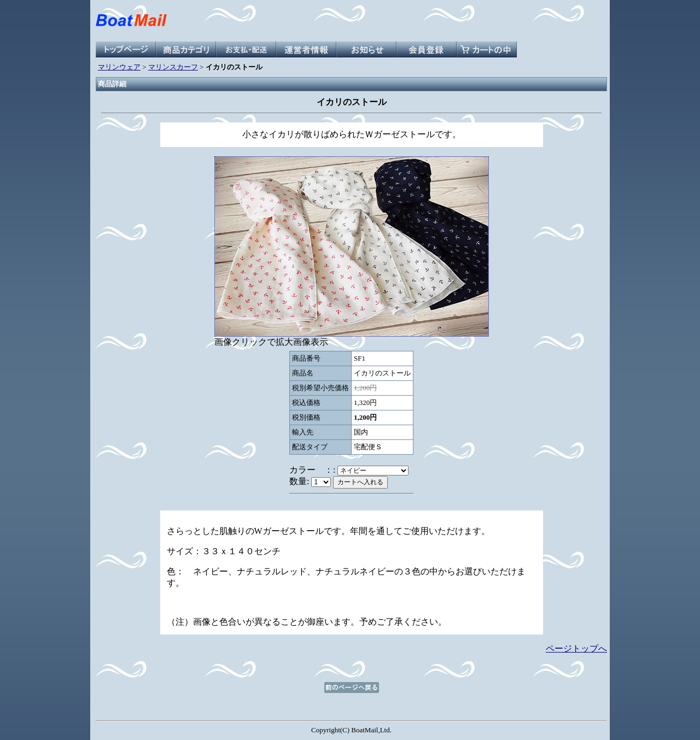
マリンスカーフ (173, 67)
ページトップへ (576, 648)
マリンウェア (119, 67)
